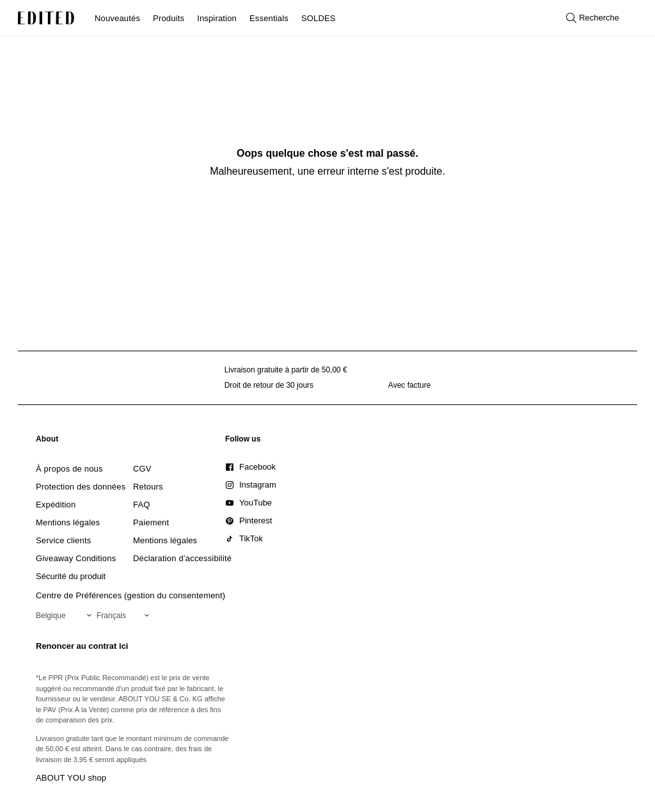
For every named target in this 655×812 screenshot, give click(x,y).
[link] (47, 442)
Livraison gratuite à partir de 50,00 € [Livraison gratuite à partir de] (286, 370)
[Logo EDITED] (46, 18)
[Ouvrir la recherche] (593, 18)
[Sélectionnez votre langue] (125, 616)
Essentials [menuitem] (269, 18)
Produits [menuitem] (169, 18)
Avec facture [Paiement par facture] (409, 385)
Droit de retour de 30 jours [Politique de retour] (269, 385)
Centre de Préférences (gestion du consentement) (130, 595)
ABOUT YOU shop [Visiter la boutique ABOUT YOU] (71, 778)
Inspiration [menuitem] (217, 18)
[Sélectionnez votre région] (66, 616)
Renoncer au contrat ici (82, 646)
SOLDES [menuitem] (319, 18)
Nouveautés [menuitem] (117, 18)
